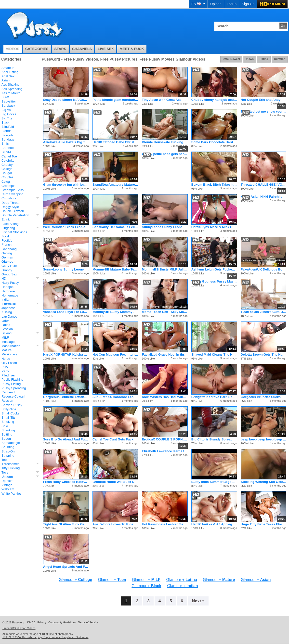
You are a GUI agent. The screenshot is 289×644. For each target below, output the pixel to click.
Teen (5, 460)
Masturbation (11, 346)
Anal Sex (8, 76)
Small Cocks (10, 413)
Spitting (7, 434)
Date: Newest (231, 59)
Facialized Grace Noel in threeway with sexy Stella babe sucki (165, 354)
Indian (6, 300)
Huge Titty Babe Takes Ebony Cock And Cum (263, 524)
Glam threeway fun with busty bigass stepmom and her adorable (66, 185)
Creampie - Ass (13, 190)
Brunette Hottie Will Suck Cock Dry (115, 482)
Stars (60, 49)
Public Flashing (12, 380)
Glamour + (76, 580)
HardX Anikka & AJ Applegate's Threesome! (214, 524)
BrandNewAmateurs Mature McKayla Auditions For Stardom (115, 185)
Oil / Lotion (9, 363)
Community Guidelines (62, 622)
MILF (5, 338)
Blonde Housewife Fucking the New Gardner (165, 142)
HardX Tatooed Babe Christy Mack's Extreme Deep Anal (115, 142)
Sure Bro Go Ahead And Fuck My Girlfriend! (66, 439)
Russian (7, 401)
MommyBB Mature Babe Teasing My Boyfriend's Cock (115, 269)
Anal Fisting (10, 72)
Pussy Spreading (14, 388)
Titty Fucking (11, 468)
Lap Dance (9, 316)
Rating (264, 59)
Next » (198, 601)
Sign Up (248, 4)
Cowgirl (7, 182)
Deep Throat (10, 203)
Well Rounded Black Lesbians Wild (66, 227)
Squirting (8, 447)
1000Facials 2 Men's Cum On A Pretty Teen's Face (263, 312)
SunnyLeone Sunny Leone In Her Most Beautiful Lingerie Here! (66, 269)
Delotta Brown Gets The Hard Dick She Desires (263, 354)
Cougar (7, 173)
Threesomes (10, 464)
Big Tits (7, 118)
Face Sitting (10, 224)
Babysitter (9, 101)
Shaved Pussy (12, 405)
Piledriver (8, 375)
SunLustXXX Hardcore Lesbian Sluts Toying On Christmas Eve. (115, 397)
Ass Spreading (12, 89)
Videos (13, 49)
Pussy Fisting (11, 384)
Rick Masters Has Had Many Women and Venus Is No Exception (165, 397)
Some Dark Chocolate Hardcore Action (214, 142)
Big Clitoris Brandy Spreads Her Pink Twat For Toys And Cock (214, 439)
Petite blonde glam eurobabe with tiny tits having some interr (115, 100)
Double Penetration (15, 215)
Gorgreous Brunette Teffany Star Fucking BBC (66, 397)
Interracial (9, 304)
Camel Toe (9, 156)
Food (5, 236)
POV (5, 367)
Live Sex (106, 49)
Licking (7, 333)
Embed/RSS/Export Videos (19, 628)
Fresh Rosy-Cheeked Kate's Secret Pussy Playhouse (66, 482)
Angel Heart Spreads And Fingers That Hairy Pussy (66, 567)
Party (5, 371)
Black (5, 122)
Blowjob (7, 135)
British (6, 144)
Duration (280, 59)
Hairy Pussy (10, 283)
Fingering (8, 228)
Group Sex (9, 274)
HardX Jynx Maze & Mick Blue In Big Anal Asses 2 (214, 227)
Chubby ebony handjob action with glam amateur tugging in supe (214, 100)
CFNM (6, 152)
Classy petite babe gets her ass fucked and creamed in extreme (165, 154)
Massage (8, 342)
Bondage (8, 139)
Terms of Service (88, 622)
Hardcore (8, 291)
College (7, 169)
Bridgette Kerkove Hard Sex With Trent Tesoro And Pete (214, 397)
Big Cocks (9, 114)
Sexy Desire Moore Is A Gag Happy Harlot (66, 100)
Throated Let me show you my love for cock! (263, 111)
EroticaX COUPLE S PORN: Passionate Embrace (165, 439)
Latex (5, 321)
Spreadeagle (11, 443)
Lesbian (7, 329)
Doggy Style (10, 207)
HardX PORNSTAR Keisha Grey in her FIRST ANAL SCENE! (66, 354)
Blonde (7, 131)
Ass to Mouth (11, 93)
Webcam (8, 489)
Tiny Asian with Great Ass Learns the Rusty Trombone (165, 100)
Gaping (7, 253)
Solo (5, 426)
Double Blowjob (13, 211)
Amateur (8, 68)
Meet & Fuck (132, 49)
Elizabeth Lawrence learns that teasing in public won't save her (165, 451)
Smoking (8, 422)
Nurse (6, 359)
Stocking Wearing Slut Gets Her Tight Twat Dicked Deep (263, 482)
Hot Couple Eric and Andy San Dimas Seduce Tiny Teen (263, 100)
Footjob (7, 240)
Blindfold (8, 127)
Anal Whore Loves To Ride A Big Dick (115, 524)
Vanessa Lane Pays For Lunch (66, 312)
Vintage (7, 485)
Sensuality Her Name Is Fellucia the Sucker (115, 227)
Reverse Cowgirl (13, 396)
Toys (5, 472)
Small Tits (8, 418)
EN (198, 4)
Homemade (10, 295)
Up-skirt (7, 481)
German (7, 257)
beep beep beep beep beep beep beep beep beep (263, 439)
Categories (37, 49)
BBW (5, 97)
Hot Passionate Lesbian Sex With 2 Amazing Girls (165, 524)
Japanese (8, 308)
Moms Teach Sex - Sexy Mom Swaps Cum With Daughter (165, 312)
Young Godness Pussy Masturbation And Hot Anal (214, 281)
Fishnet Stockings (14, 232)
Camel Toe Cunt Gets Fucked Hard (115, 439)
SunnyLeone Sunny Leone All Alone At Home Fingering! (165, 227)
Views (250, 59)
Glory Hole (9, 266)
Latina (6, 325)
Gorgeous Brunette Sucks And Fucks (263, 397)
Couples (7, 177)
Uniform (7, 477)
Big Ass (7, 110)
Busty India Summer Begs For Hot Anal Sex (214, 482)
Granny (7, 270)
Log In (232, 4)
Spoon (6, 439)
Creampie (8, 186)
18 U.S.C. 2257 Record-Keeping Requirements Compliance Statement (45, 637)
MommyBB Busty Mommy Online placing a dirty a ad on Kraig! (115, 312)
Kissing (7, 312)
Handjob (7, 287)
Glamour (8, 262)
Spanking (8, 430)
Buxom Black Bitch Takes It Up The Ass (214, 185)
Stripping (8, 456)
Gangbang (9, 249)
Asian (6, 80)
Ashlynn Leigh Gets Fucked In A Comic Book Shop (214, 269)
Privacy (42, 622)
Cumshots (9, 198)
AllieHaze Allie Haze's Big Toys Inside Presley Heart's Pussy (66, 142)
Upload (216, 4)
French (7, 245)
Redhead (8, 392)
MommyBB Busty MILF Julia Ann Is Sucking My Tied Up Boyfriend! (165, 269)
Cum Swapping (12, 194)
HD (4, 278)
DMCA (31, 622)
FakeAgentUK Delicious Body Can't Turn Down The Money (263, 269)
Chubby (7, 165)
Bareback (8, 106)
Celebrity (8, 161)
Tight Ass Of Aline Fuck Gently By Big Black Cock (66, 524)
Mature (7, 350)
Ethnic (6, 219)
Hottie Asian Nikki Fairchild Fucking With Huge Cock (263, 197)
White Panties (11, 494)
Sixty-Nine (9, 409)
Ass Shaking (10, 84)
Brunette (8, 148)
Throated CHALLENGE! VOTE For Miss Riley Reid (263, 185)
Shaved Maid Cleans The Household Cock (214, 354)
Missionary (9, 354)
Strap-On (8, 451)
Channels (82, 49)
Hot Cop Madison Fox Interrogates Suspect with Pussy (115, 354)
